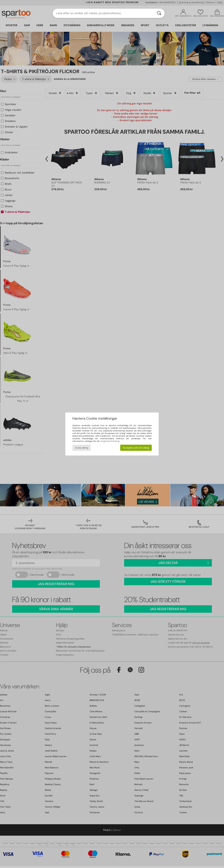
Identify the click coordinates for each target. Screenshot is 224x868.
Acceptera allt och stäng (136, 448)
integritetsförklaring (110, 441)
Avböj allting (82, 448)
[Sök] (159, 13)
